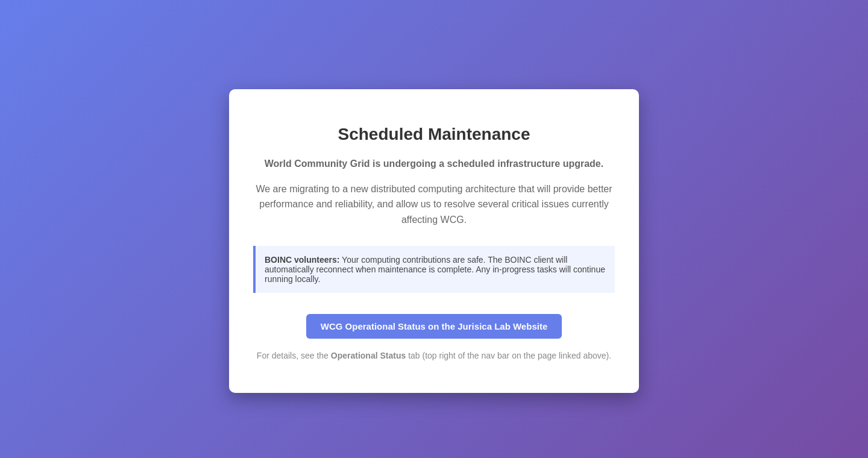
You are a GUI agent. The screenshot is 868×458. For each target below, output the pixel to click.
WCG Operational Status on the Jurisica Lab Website (434, 326)
